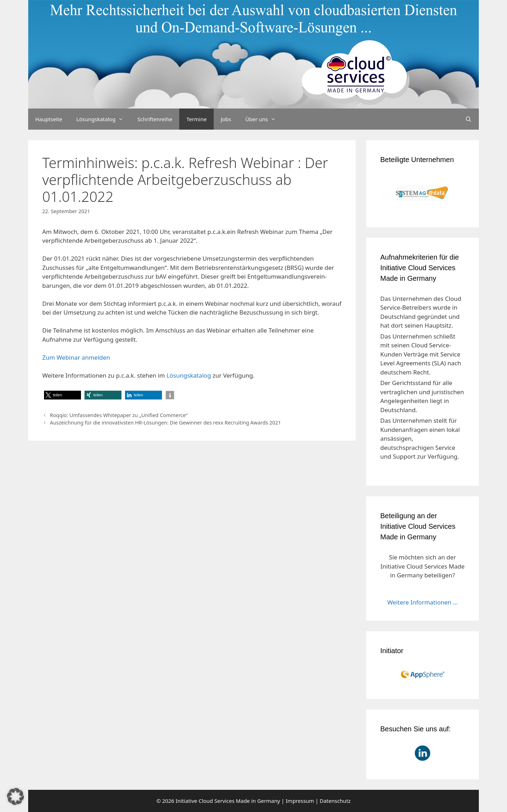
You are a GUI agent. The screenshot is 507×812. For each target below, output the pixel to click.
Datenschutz (335, 801)
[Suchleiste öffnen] (468, 119)
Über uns (264, 119)
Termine (196, 119)
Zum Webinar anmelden (76, 357)
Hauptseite (49, 119)
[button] (62, 395)
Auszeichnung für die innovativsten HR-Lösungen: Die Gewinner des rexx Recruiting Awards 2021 (165, 423)
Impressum (300, 801)
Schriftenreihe (155, 119)
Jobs (226, 119)
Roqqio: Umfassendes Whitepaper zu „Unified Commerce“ (119, 415)
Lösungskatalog (104, 119)
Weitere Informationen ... (423, 602)
